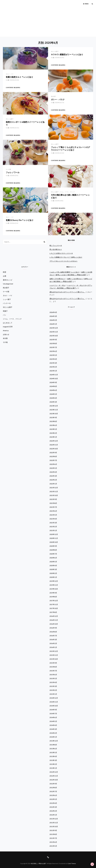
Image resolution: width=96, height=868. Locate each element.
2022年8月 (53, 456)
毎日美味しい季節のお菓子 (39, 864)
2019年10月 (54, 589)
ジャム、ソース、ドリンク (67, 192)
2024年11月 (54, 375)
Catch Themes (72, 864)
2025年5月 (53, 355)
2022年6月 (53, 464)
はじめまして (8, 323)
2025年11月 (54, 332)
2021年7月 (53, 507)
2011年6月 (53, 842)
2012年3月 (53, 807)
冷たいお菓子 (55, 51)
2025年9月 (53, 340)
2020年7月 (53, 554)
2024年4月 (53, 398)
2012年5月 (53, 799)
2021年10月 (54, 495)
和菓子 (5, 311)
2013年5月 (53, 752)
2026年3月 (53, 316)
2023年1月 (53, 437)
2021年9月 (53, 499)
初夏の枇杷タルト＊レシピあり (19, 77)
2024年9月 (53, 382)
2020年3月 (53, 569)
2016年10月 (54, 624)
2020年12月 (54, 534)
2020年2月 (53, 573)
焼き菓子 (54, 96)
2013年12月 (54, 741)
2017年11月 (54, 604)
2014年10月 (54, 706)
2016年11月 (54, 620)
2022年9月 (53, 453)
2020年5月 (53, 562)
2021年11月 (54, 491)
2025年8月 (53, 343)
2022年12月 (54, 441)
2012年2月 (53, 811)
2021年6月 (53, 511)
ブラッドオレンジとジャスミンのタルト (64, 261)
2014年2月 (53, 733)
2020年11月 (54, 538)
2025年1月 (53, 371)
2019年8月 (53, 597)
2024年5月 (53, 394)
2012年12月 (54, 772)
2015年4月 (53, 682)
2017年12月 (54, 601)
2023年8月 (53, 421)
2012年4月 (53, 803)
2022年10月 (54, 449)
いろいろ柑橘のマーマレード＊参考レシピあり (66, 257)
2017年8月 (53, 612)
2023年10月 (54, 414)
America (6, 330)
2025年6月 (53, 351)
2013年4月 (53, 756)
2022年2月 (53, 480)
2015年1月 (53, 694)
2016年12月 (54, 616)
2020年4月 (53, 565)
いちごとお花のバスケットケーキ (61, 253)
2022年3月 (53, 476)
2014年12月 (54, 698)
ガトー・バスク (58, 99)
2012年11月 (54, 776)
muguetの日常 (8, 327)
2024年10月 (54, 378)
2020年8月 (53, 550)
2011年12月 (54, 819)
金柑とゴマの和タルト (57, 279)
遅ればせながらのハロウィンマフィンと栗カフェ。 (67, 292)
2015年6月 (53, 675)
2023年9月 (53, 417)
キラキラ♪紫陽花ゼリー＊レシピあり (67, 54)
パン (4, 315)
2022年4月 (53, 472)
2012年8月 (53, 788)
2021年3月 (53, 523)
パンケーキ (7, 303)
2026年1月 (53, 324)
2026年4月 (53, 312)
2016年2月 (53, 643)
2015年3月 (53, 686)
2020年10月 (54, 542)
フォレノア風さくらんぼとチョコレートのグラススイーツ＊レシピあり (70, 149)
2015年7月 (53, 671)
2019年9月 (53, 593)
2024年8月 (53, 386)
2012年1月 (53, 815)
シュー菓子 (7, 299)
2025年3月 (53, 363)
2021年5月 (53, 515)
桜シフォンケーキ (56, 245)
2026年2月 (53, 320)
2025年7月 (53, 347)
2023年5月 (53, 429)
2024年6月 (53, 390)
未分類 (5, 338)
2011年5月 (53, 846)
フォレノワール (13, 172)
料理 (4, 272)
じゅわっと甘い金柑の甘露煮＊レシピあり (64, 272)
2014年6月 (53, 717)
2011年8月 (53, 834)
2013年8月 (53, 745)
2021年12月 (54, 488)
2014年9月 (53, 710)
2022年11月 (54, 445)
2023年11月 (54, 410)
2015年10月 (54, 659)
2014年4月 (53, 725)
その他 (5, 342)
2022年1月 (53, 484)
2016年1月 (53, 647)
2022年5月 (53, 468)
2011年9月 (53, 830)
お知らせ (6, 334)
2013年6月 (53, 749)
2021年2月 (53, 527)
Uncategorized (8, 284)
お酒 (4, 276)
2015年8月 (53, 667)
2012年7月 (53, 791)
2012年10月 (54, 780)
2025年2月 (53, 367)
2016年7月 (53, 636)
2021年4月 (53, 519)
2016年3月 (53, 639)
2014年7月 (53, 713)
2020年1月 (53, 577)
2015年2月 (53, 690)
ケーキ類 (8, 169)
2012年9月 (53, 784)
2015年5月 (53, 678)
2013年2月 (53, 764)
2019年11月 (54, 585)
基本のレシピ (8, 280)
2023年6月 (53, 425)
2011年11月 (54, 823)
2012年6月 (53, 795)
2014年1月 (53, 737)
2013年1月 (53, 768)
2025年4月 (53, 359)
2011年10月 (54, 826)
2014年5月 (53, 721)
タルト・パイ (10, 74)
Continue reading (58, 65)
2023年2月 (53, 433)
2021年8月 (53, 503)
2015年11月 (54, 655)
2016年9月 (53, 628)
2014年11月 (54, 702)
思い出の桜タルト (56, 249)
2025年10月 (54, 336)
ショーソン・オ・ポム (57, 285)
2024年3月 (53, 402)
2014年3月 (53, 729)
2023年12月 (54, 406)
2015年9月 (53, 663)
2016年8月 (53, 632)
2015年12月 (54, 651)
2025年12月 (54, 328)
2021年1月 (53, 530)
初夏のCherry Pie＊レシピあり (20, 220)
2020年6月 (53, 558)
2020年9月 (53, 546)
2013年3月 (53, 760)
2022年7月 (53, 460)
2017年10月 (54, 608)
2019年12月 (54, 581)
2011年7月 (53, 838)
